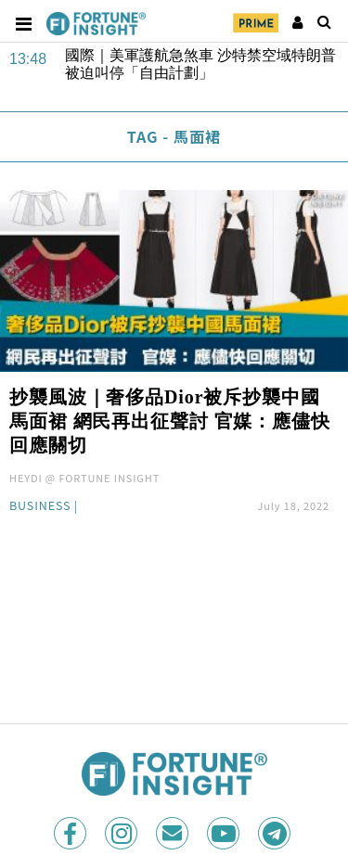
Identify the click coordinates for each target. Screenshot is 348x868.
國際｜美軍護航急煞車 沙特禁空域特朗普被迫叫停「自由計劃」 (200, 64)
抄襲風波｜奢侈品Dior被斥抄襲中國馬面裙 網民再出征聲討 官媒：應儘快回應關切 (170, 421)
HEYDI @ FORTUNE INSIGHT (84, 478)
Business (40, 507)
